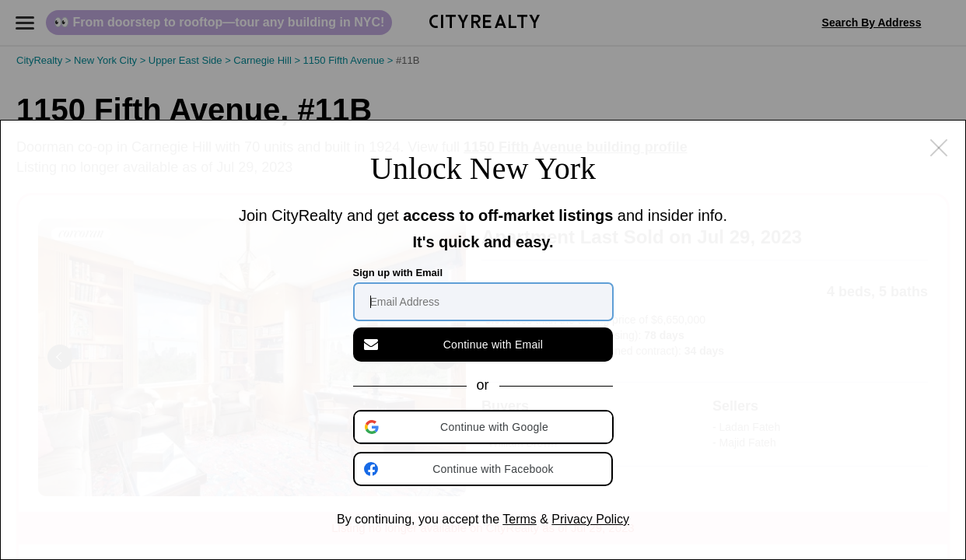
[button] (485, 427)
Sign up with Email (398, 273)
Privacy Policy (590, 519)
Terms (520, 519)
